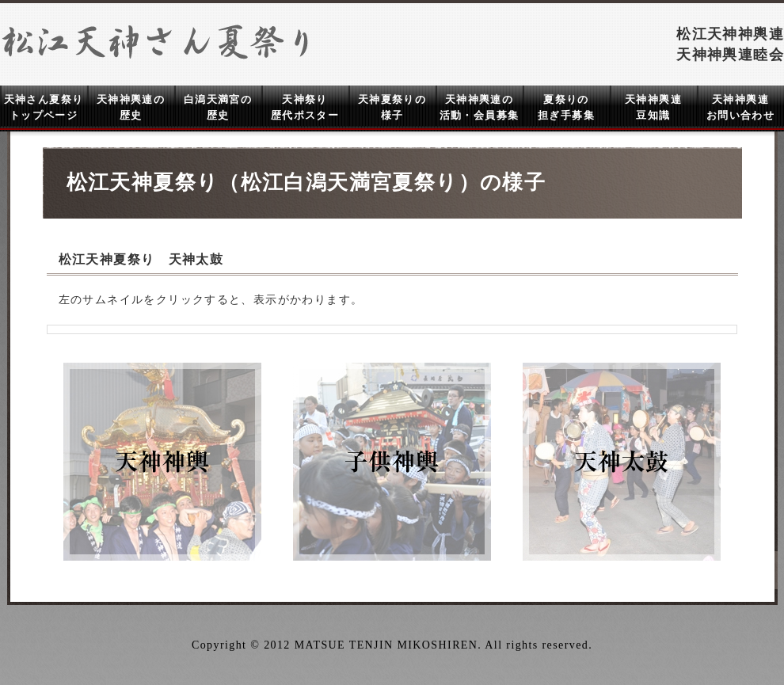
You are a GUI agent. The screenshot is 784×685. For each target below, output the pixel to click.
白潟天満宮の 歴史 (218, 107)
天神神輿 (162, 462)
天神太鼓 (622, 462)
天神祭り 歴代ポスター (305, 107)
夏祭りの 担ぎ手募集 (566, 107)
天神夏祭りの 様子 (392, 107)
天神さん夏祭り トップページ (44, 107)
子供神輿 (392, 462)
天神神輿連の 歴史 (131, 107)
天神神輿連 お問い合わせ (740, 107)
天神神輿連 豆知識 (653, 107)
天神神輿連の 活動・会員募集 (480, 107)
